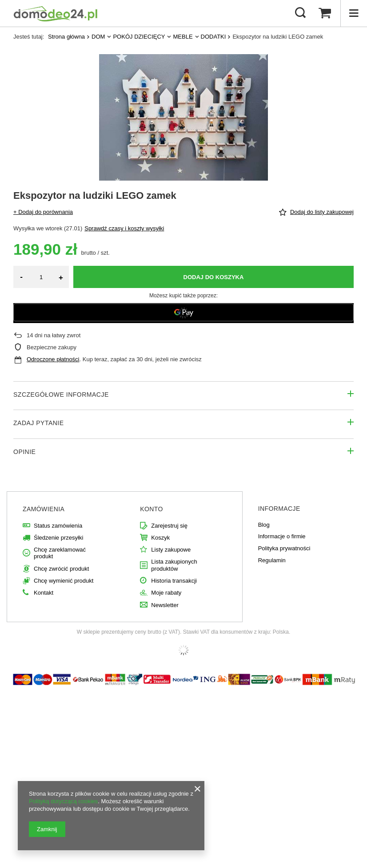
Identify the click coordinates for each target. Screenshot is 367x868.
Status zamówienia (58, 526)
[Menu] (354, 13)
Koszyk (160, 538)
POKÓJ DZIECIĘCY (139, 37)
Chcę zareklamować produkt (60, 553)
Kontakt (44, 593)
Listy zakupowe (171, 550)
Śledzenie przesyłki (58, 538)
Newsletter (165, 605)
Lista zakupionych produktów (174, 565)
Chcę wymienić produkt (64, 581)
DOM (98, 37)
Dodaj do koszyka (214, 277)
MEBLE (183, 37)
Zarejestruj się (169, 526)
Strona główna (66, 37)
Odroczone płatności (53, 359)
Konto (152, 509)
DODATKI (213, 37)
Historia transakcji (174, 581)
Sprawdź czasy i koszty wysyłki (124, 228)
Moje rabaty (166, 593)
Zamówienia (44, 509)
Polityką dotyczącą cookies (63, 801)
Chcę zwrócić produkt (61, 569)
